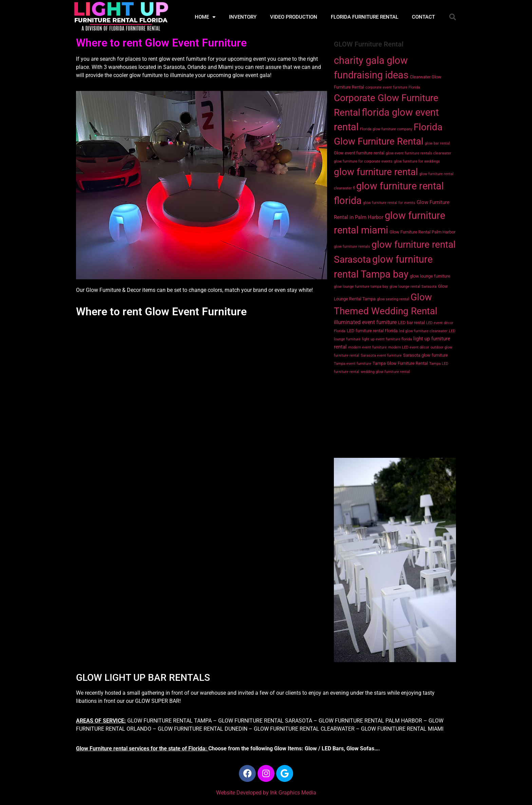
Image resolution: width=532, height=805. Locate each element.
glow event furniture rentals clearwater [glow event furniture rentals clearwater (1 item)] (419, 153)
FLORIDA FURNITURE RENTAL (365, 17)
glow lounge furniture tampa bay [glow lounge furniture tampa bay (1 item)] (361, 287)
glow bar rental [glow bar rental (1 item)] (437, 143)
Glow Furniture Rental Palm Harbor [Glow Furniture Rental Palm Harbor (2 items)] (422, 232)
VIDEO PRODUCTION (294, 17)
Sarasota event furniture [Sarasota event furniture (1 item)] (381, 355)
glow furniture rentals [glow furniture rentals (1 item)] (352, 247)
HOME (205, 17)
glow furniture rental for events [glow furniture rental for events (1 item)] (389, 203)
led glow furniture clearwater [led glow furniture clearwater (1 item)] (423, 331)
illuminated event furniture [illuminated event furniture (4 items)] (365, 322)
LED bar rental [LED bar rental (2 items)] (411, 323)
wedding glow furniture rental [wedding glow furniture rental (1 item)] (385, 372)
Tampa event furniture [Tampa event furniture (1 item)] (353, 364)
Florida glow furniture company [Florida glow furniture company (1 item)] (386, 129)
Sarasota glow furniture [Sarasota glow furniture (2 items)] (425, 355)
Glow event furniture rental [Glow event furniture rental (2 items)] (359, 153)
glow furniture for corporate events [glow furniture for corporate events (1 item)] (363, 161)
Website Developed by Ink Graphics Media (266, 793)
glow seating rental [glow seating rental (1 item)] (393, 299)
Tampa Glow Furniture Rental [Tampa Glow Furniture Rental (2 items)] (400, 363)
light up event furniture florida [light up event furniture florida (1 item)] (387, 339)
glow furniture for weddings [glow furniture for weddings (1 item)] (417, 161)
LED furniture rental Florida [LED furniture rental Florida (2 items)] (372, 331)
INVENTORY (243, 17)
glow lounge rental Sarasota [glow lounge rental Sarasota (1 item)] (413, 287)
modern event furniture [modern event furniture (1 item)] (367, 347)
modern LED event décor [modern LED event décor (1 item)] (409, 347)
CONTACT (423, 17)
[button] (453, 17)
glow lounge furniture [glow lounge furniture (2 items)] (430, 276)
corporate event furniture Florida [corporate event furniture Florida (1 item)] (393, 87)
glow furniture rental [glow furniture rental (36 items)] (376, 172)
